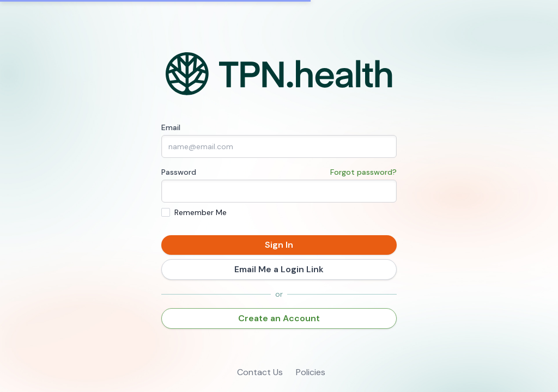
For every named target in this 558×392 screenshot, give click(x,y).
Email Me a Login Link (279, 269)
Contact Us (260, 372)
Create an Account (279, 318)
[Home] (279, 74)
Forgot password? (363, 172)
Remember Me (201, 212)
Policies (311, 372)
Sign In (279, 245)
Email (171, 127)
